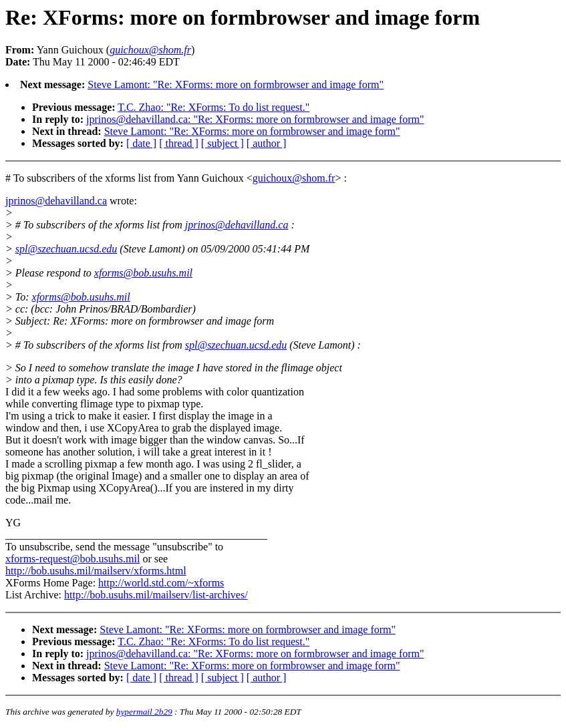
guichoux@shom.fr (294, 178)
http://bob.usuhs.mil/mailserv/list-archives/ (156, 595)
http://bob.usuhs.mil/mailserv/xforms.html (96, 571)
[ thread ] (179, 143)
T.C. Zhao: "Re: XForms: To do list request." (214, 107)
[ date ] (141, 143)
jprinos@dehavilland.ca (56, 201)
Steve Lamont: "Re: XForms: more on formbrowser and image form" (236, 84)
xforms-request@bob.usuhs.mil (73, 559)
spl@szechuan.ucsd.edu (66, 249)
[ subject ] (223, 143)
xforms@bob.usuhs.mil (143, 273)
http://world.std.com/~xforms (161, 583)
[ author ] (267, 143)
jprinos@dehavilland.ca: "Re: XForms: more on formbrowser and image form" (255, 119)
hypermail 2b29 (144, 712)
